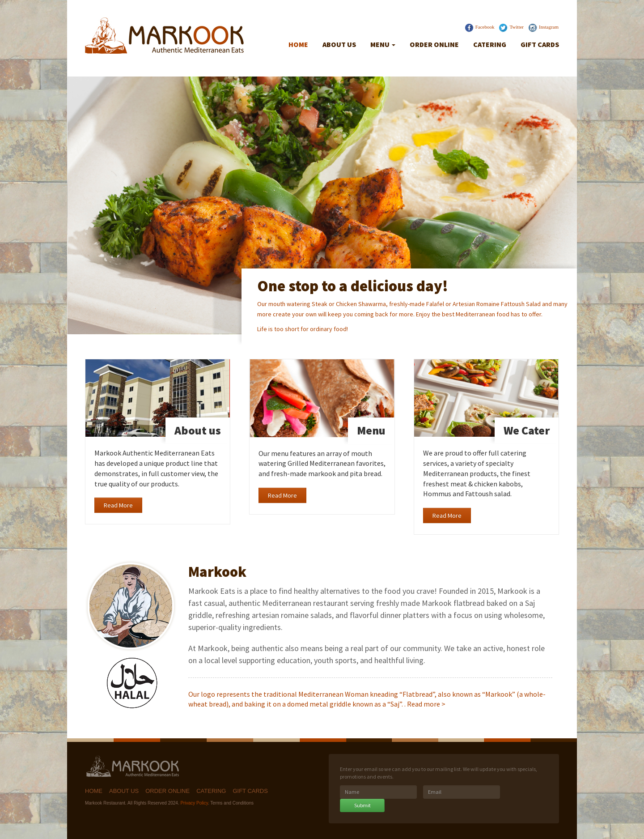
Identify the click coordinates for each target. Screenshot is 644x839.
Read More (118, 505)
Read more (424, 704)
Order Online (434, 44)
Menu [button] (383, 44)
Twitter (517, 27)
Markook (134, 767)
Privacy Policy (194, 803)
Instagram (549, 27)
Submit (362, 805)
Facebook (485, 27)
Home (298, 44)
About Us (339, 44)
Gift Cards (540, 44)
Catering (490, 44)
